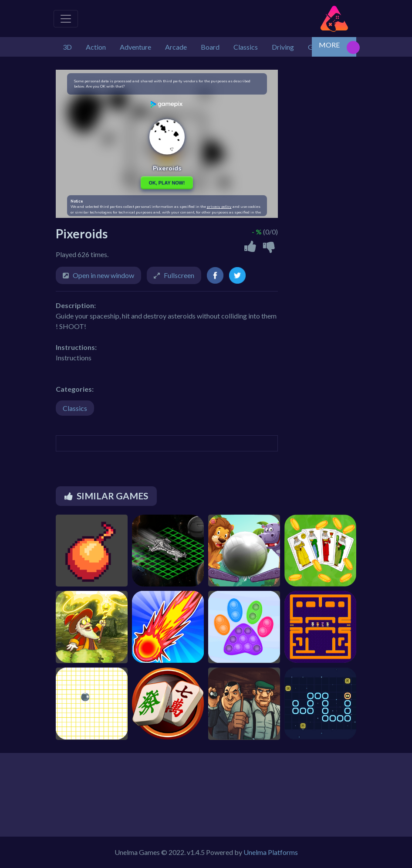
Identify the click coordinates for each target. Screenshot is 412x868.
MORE (329, 45)
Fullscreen (179, 275)
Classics (75, 408)
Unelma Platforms (271, 852)
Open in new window (103, 275)
